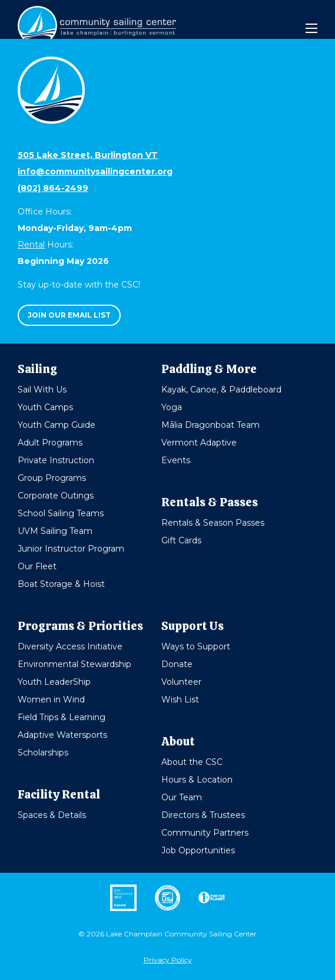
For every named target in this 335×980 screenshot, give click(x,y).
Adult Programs (50, 443)
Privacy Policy (168, 960)
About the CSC (192, 762)
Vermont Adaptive (199, 443)
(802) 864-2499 (53, 188)
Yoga (172, 407)
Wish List (180, 699)
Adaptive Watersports (62, 735)
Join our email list (69, 315)
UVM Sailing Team (55, 531)
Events (176, 460)
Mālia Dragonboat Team (210, 425)
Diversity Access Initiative (70, 646)
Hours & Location (197, 780)
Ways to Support (196, 646)
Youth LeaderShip (54, 682)
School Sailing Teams (61, 513)
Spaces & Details (52, 815)
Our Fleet (37, 566)
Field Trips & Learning (62, 717)
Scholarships (43, 753)
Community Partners (205, 833)
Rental (31, 245)
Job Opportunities (198, 850)
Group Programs (52, 478)
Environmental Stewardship (74, 664)
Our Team (182, 797)
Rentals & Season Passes (213, 523)
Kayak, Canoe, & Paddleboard (221, 390)
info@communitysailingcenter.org (95, 171)
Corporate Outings (56, 496)
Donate (177, 664)
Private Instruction (56, 460)
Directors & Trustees (203, 815)
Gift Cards (181, 540)
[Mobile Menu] (311, 28)
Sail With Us (42, 390)
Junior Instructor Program (71, 549)
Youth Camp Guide (57, 425)
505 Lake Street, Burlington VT (88, 155)
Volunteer (181, 682)
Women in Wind (51, 699)
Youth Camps (45, 407)
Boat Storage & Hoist (61, 584)
